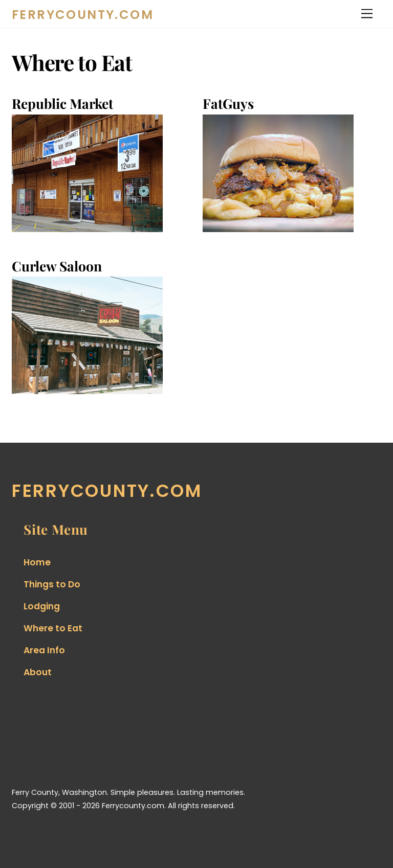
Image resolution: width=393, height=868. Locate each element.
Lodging (42, 606)
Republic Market (62, 103)
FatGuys (228, 103)
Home (37, 562)
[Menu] (367, 14)
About (38, 672)
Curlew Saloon (57, 266)
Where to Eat (53, 628)
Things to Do (52, 584)
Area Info (44, 650)
